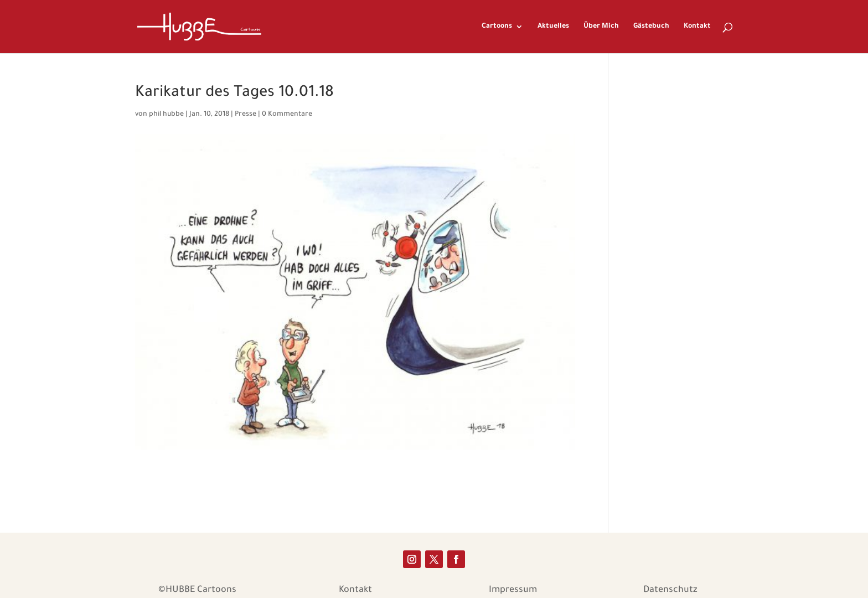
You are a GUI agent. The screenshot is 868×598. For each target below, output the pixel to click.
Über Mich (601, 27)
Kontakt (697, 27)
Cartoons (497, 27)
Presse (246, 115)
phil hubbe (166, 115)
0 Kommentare (287, 115)
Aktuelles (553, 27)
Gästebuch (651, 27)
